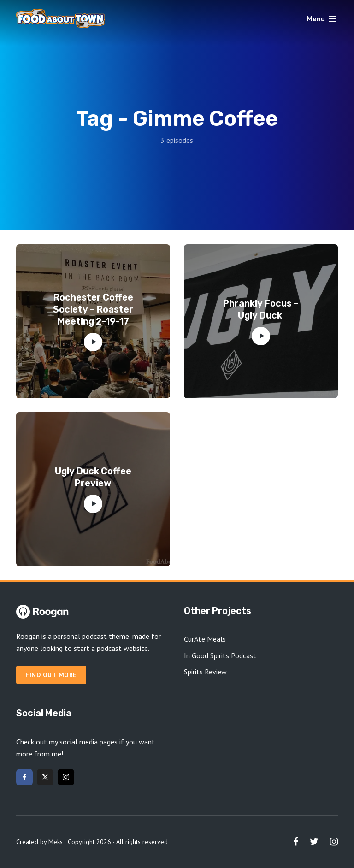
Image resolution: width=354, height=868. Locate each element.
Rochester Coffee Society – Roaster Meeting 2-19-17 (93, 309)
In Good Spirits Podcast (220, 655)
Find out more (51, 675)
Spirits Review (205, 672)
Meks (56, 842)
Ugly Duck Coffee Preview (93, 477)
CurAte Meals (205, 639)
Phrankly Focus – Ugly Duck (261, 309)
